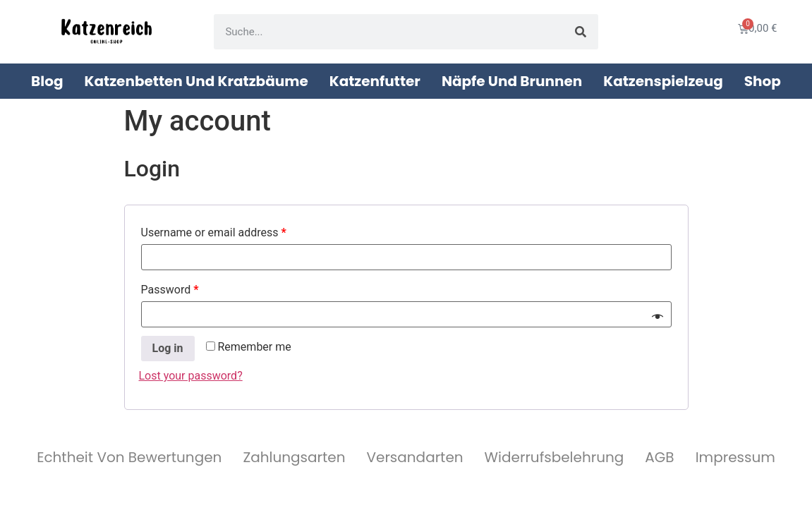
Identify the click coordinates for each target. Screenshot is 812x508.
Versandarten (414, 457)
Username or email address (214, 232)
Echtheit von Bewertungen (129, 457)
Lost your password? (191, 376)
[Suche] (581, 32)
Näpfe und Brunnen (512, 81)
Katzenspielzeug (663, 81)
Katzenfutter (375, 81)
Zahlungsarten (294, 457)
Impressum (735, 457)
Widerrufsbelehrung (555, 457)
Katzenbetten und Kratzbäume (196, 81)
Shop (763, 81)
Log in (168, 348)
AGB (659, 457)
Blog (47, 81)
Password (170, 290)
